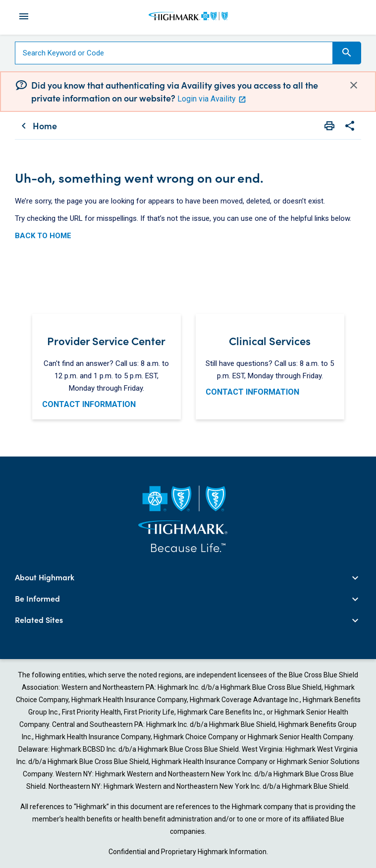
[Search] (174, 53)
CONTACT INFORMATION (89, 404)
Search (347, 52)
